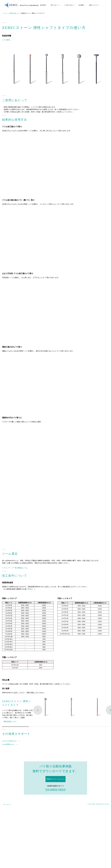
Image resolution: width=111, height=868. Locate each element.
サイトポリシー (7, 804)
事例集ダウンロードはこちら (55, 779)
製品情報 (43, 5)
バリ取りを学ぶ (69, 5)
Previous (38, 710)
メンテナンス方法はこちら (9, 741)
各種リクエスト (94, 5)
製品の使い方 (14, 13)
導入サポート (55, 5)
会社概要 (81, 5)
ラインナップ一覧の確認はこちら (16, 568)
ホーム (5, 13)
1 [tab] (3, 728)
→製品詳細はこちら (9, 721)
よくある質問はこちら (8, 744)
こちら (5, 40)
